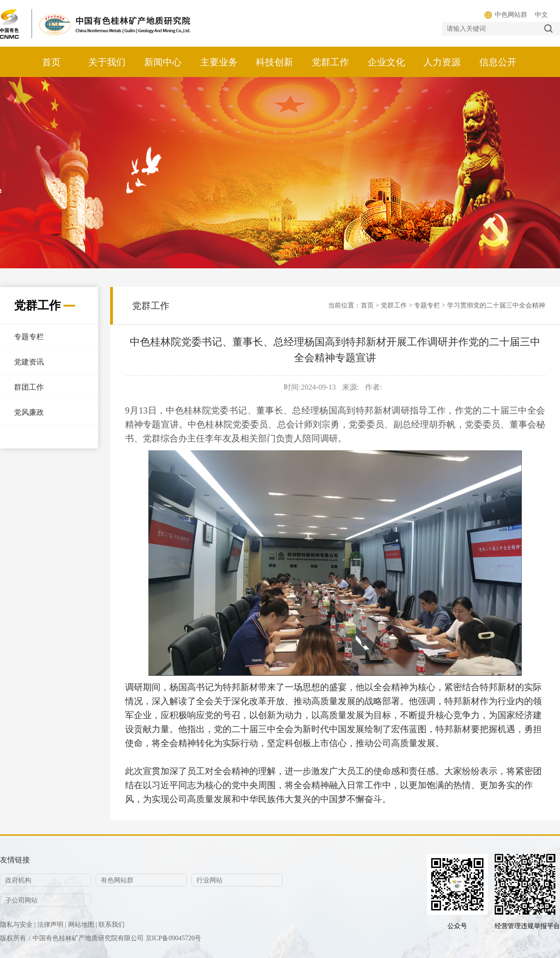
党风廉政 (29, 412)
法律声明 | (52, 925)
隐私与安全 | (18, 925)
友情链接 (15, 860)
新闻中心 (163, 62)
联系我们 (112, 925)
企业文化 (386, 62)
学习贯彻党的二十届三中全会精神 (496, 305)
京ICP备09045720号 (174, 938)
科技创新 (274, 62)
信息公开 (498, 62)
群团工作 (29, 387)
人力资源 (442, 62)
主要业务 (219, 62)
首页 (51, 62)
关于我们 (107, 62)
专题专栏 (29, 337)
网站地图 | (83, 925)
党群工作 (330, 62)
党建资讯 (29, 362)
